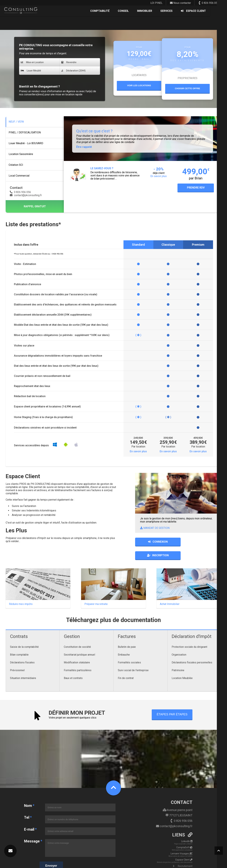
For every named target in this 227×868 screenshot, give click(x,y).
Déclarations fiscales (22, 649)
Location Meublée (182, 665)
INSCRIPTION (200, 542)
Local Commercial (19, 176)
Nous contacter (180, 3)
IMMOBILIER (162, 11)
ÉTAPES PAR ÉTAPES (172, 701)
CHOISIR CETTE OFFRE (187, 88)
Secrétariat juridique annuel (79, 641)
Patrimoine (178, 657)
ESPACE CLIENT (210, 11)
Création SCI (16, 165)
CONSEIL (140, 11)
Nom (29, 792)
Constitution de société (77, 633)
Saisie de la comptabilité (24, 633)
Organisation (179, 641)
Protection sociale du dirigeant (189, 633)
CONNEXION (156, 542)
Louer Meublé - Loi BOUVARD (26, 143)
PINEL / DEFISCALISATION (25, 132)
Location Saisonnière (21, 154)
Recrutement (183, 853)
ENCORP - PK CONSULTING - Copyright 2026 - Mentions (30, 864)
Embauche (124, 641)
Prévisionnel (17, 657)
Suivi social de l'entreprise (133, 657)
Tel (28, 804)
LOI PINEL (156, 3)
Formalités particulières (78, 657)
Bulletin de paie (127, 633)
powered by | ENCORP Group (208, 864)
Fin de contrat (126, 665)
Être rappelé (84, 147)
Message (33, 828)
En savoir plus (138, 451)
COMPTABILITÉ (117, 11)
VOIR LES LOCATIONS (139, 85)
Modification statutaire (77, 649)
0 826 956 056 (208, 3)
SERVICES (183, 11)
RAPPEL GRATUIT (35, 206)
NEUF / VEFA (16, 122)
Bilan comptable (19, 641)
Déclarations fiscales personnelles (192, 649)
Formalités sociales (129, 649)
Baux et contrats (73, 665)
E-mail (30, 816)
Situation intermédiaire (23, 665)
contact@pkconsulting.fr (26, 195)
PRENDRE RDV (196, 188)
